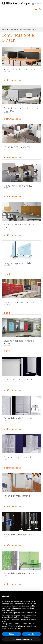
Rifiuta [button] (12, 634)
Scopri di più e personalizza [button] (21, 639)
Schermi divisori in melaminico (12, 15)
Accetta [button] (31, 634)
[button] (40, 595)
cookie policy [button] (10, 610)
